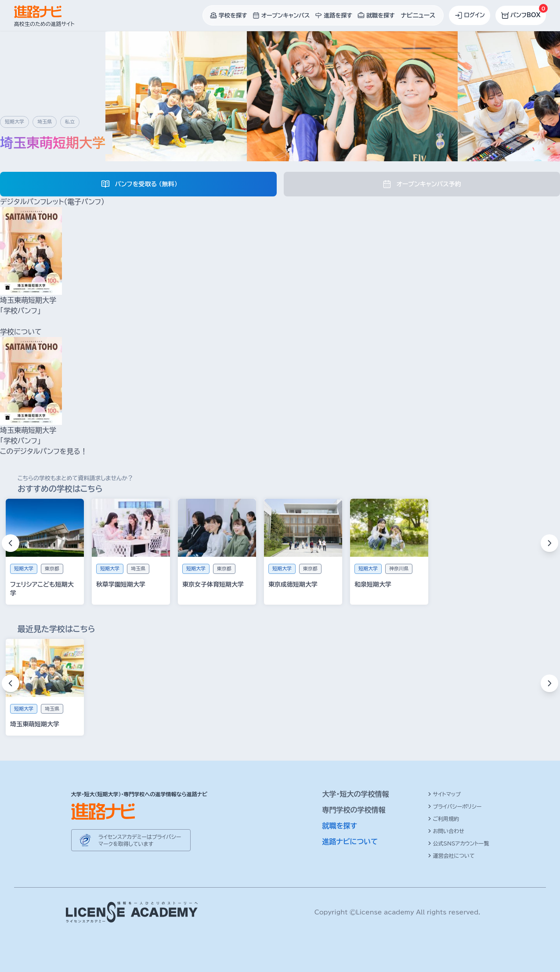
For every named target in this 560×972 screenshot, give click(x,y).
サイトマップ (444, 794)
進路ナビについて (350, 841)
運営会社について (451, 856)
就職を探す (340, 826)
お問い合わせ (446, 831)
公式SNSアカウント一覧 (459, 843)
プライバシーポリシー (455, 806)
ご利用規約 (444, 819)
